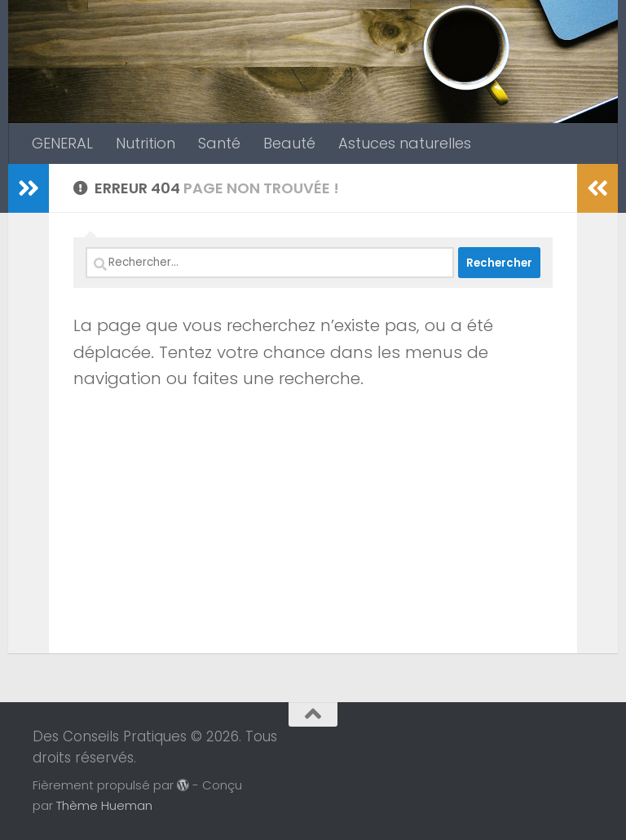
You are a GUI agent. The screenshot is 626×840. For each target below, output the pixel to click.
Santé (219, 143)
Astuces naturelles (405, 143)
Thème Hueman (104, 805)
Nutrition (145, 143)
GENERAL (62, 143)
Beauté (289, 143)
